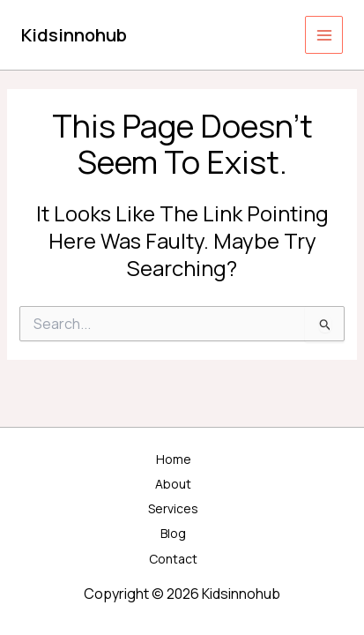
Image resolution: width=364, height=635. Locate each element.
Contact (173, 559)
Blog (173, 533)
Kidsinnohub (74, 35)
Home (174, 459)
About (173, 484)
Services (173, 508)
